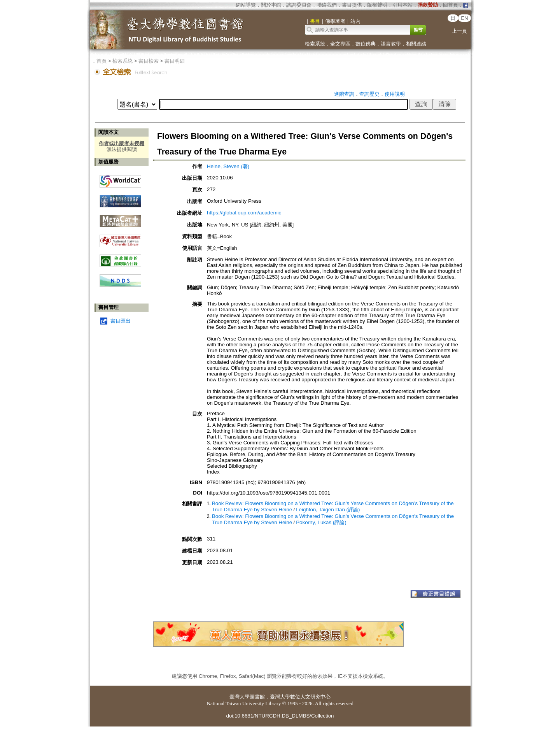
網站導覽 (246, 5)
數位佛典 (366, 44)
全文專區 (340, 44)
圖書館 (257, 697)
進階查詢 (344, 94)
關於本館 (271, 5)
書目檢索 (149, 61)
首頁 (101, 61)
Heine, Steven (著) (228, 166)
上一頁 (459, 31)
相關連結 (416, 44)
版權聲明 (377, 5)
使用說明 (395, 94)
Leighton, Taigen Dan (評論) (328, 510)
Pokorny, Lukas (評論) (321, 522)
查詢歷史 (369, 94)
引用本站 (402, 5)
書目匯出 (121, 321)
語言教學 (391, 44)
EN (465, 18)
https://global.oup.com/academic (244, 213)
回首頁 (451, 5)
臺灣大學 (240, 697)
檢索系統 (315, 44)
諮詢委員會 (299, 5)
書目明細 (175, 61)
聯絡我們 (327, 5)
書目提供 (352, 5)
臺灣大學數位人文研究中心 (300, 697)
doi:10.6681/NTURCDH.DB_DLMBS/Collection (280, 716)
